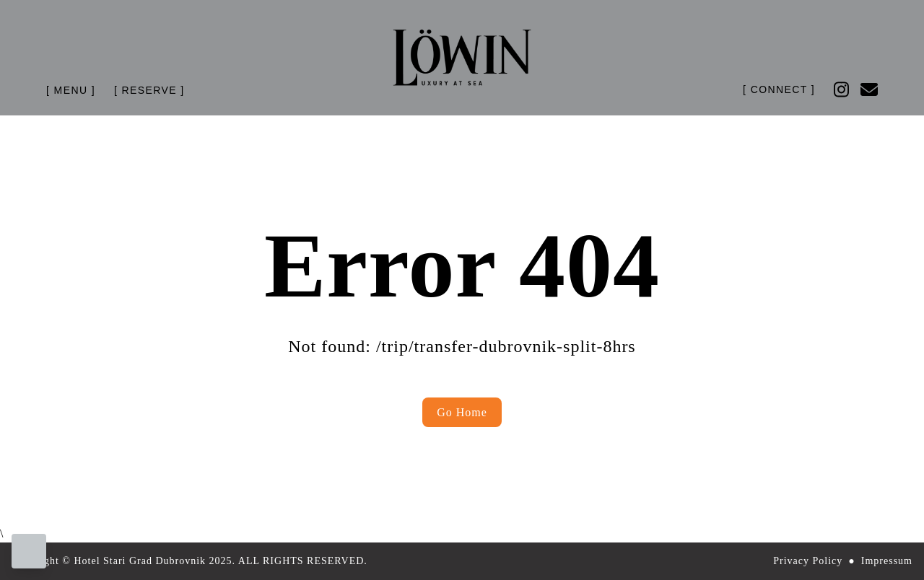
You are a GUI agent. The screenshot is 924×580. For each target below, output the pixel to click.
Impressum (887, 561)
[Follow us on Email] (869, 89)
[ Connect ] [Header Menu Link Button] (779, 89)
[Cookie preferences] (29, 551)
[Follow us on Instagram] (841, 89)
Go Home (462, 412)
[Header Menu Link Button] (71, 91)
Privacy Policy (808, 561)
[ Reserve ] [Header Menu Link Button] (149, 90)
